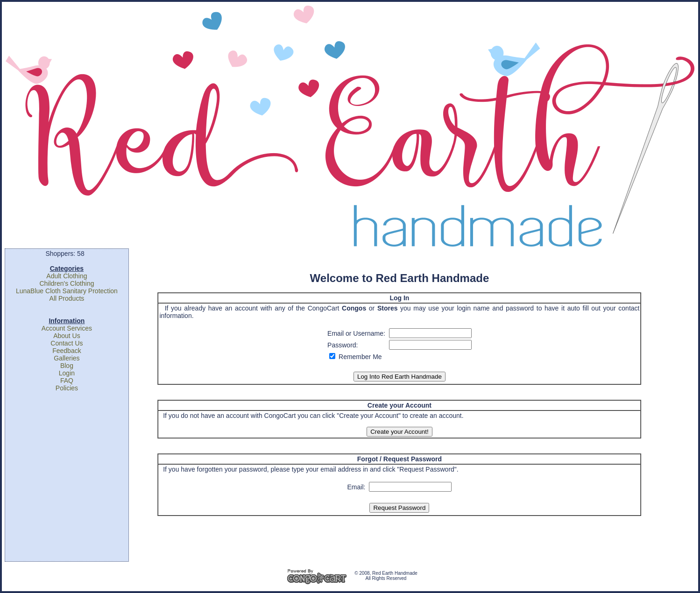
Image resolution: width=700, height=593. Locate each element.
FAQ (67, 381)
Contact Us (67, 343)
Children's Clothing (67, 283)
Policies (67, 388)
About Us (67, 336)
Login (67, 373)
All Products (67, 298)
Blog (67, 366)
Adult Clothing (67, 276)
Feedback (67, 351)
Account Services (67, 328)
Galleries (67, 358)
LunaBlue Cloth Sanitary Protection (67, 291)
